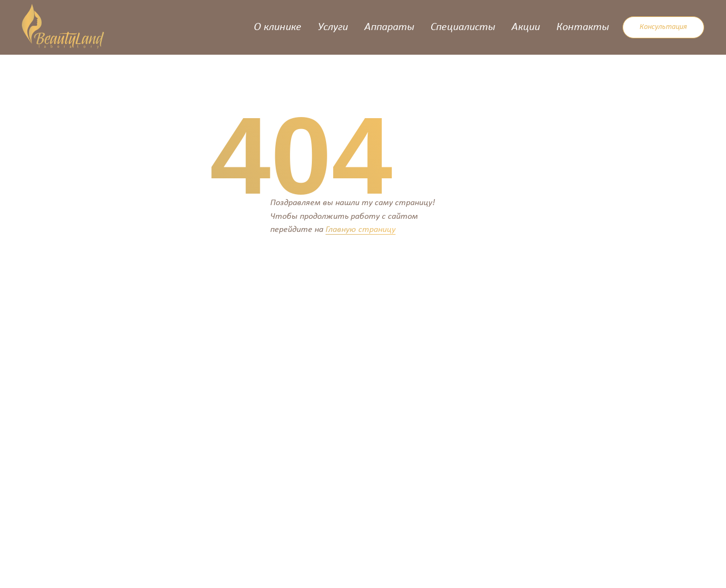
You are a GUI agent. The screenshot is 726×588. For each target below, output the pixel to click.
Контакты (583, 27)
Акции (526, 27)
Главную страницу (361, 230)
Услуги (333, 27)
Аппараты (389, 27)
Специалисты (463, 27)
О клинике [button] (278, 27)
